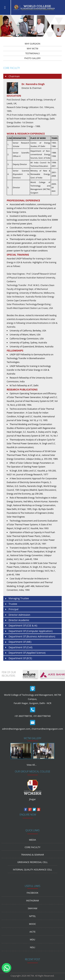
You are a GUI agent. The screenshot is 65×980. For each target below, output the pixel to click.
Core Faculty (32, 847)
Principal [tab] (11, 609)
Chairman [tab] (12, 76)
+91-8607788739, (23, 716)
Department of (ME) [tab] (18, 642)
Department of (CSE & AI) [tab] (21, 626)
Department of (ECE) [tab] (18, 658)
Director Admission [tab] (17, 615)
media (32, 840)
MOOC (32, 924)
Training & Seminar (33, 855)
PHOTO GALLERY (32, 58)
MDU (32, 939)
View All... (32, 765)
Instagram (32, 901)
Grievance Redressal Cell (32, 862)
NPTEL (32, 916)
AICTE (32, 932)
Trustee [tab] (11, 604)
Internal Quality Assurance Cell (33, 870)
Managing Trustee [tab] (17, 598)
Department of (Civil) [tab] (18, 647)
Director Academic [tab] (17, 620)
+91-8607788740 (42, 716)
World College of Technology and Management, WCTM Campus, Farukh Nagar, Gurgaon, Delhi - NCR (32, 699)
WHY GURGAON (32, 44)
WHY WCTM (33, 49)
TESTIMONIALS (32, 53)
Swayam (32, 908)
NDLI (33, 947)
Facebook (32, 893)
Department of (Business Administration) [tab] (30, 637)
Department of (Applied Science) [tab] (25, 653)
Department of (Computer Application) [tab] (29, 631)
